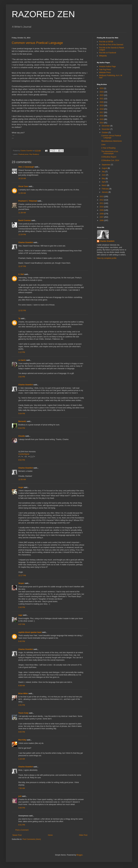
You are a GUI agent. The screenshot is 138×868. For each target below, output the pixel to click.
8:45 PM (22, 641)
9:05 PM (22, 732)
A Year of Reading (108, 148)
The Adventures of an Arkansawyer (110, 152)
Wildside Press (105, 73)
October (105, 133)
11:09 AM (22, 193)
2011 (102, 203)
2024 (102, 88)
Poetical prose (23, 154)
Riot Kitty (22, 740)
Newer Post (17, 835)
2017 (102, 112)
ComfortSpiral (24, 454)
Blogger (79, 855)
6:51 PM (22, 825)
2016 (102, 116)
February (105, 189)
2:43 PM (22, 607)
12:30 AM (22, 479)
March (104, 185)
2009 (102, 210)
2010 (102, 207)
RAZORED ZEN (43, 14)
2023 (102, 92)
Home (50, 835)
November (106, 129)
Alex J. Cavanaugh (26, 167)
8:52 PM (22, 460)
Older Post (83, 835)
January (105, 192)
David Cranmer (25, 220)
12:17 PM (22, 575)
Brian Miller (23, 693)
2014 (102, 123)
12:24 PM (22, 235)
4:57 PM (22, 624)
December (106, 126)
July (104, 172)
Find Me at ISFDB (106, 42)
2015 (102, 119)
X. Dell (21, 274)
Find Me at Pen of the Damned (111, 45)
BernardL (22, 421)
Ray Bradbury (34, 154)
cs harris (22, 360)
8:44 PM (22, 428)
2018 (102, 109)
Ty (19, 318)
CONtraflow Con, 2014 (110, 160)
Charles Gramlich (26, 242)
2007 (102, 217)
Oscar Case (23, 186)
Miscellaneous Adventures (112, 141)
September (106, 165)
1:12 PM (22, 352)
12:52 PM (22, 311)
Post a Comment (22, 830)
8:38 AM (22, 686)
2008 (102, 214)
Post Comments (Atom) (32, 839)
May (104, 178)
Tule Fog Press (105, 70)
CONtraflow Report (109, 157)
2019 (102, 106)
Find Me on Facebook (108, 53)
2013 (102, 197)
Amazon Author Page (107, 66)
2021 (102, 99)
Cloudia (22, 436)
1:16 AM (22, 759)
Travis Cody (23, 713)
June (104, 175)
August (105, 168)
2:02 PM (22, 377)
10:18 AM (22, 178)
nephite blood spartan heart (30, 632)
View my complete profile (107, 258)
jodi (20, 796)
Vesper (21, 583)
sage (20, 615)
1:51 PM (22, 705)
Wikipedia (103, 56)
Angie (21, 487)
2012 (102, 200)
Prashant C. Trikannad (28, 201)
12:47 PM (22, 266)
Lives (103, 145)
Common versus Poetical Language (37, 43)
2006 (102, 220)
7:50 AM (22, 788)
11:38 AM (22, 213)
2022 (102, 95)
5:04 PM (22, 414)
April (104, 182)
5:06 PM (22, 808)
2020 (102, 102)
